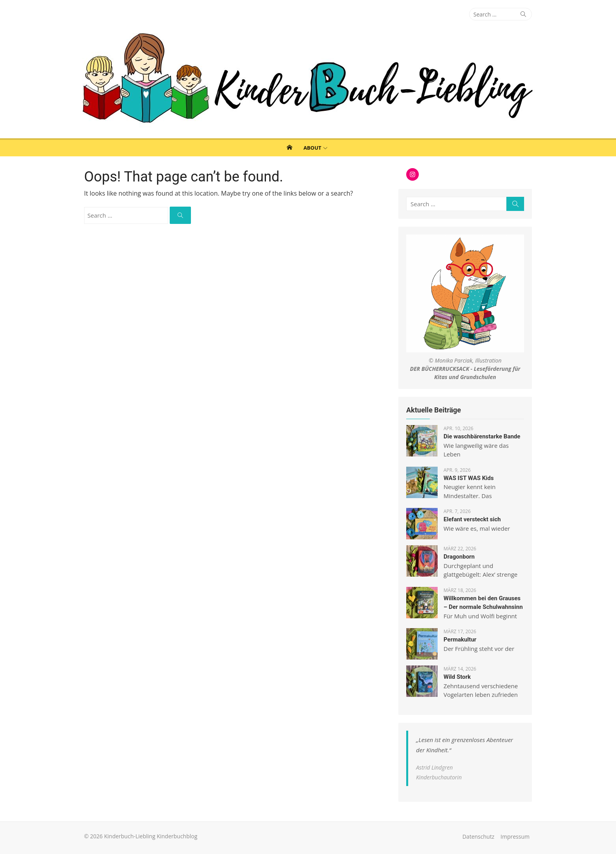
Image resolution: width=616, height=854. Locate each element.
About (312, 148)
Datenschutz (478, 837)
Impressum (515, 837)
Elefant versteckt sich (472, 519)
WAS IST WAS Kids (469, 478)
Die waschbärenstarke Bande (482, 436)
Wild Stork (457, 677)
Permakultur (460, 640)
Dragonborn (459, 557)
